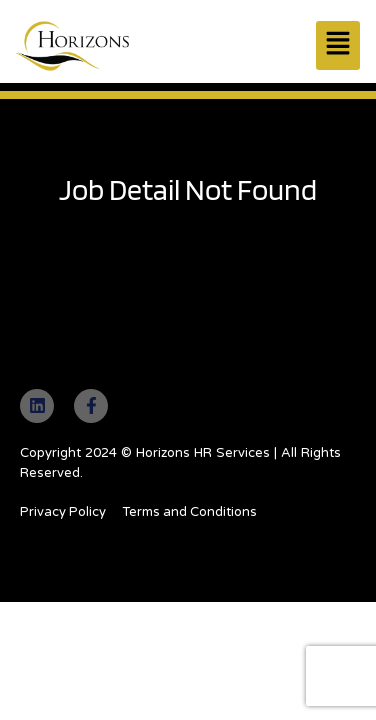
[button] (338, 45)
